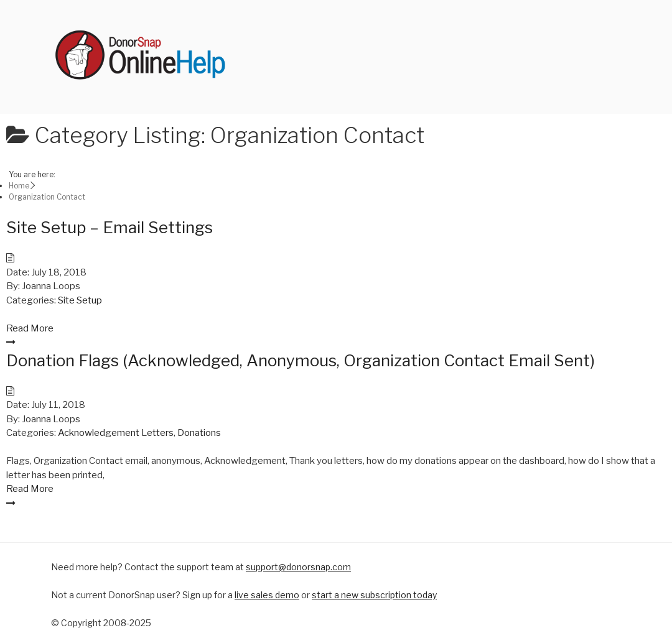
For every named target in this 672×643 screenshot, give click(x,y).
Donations (199, 433)
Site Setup (80, 300)
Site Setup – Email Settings (110, 227)
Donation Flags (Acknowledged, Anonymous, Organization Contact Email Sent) (301, 360)
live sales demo (267, 595)
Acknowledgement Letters (116, 433)
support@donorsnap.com (298, 567)
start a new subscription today (374, 595)
